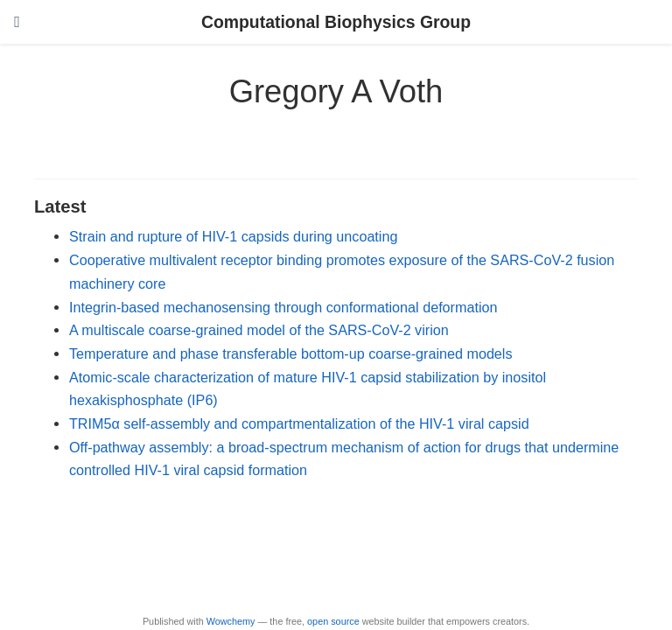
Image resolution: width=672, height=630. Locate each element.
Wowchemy (231, 621)
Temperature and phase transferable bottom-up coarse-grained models (291, 353)
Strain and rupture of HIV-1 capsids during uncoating (233, 236)
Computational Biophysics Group (336, 22)
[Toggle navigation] (17, 22)
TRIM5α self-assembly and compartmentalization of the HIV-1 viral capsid (299, 423)
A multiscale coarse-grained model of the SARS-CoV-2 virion (259, 330)
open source (333, 621)
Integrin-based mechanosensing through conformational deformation (283, 307)
